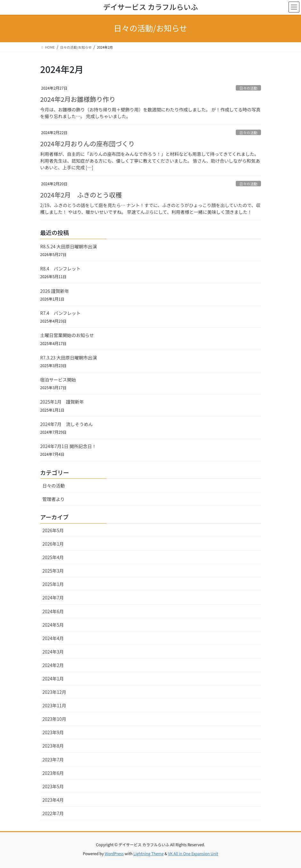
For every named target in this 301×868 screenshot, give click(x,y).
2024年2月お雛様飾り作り (78, 99)
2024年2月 (53, 665)
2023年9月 (53, 732)
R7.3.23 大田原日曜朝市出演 (69, 358)
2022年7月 (53, 813)
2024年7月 (53, 598)
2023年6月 (53, 773)
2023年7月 (53, 759)
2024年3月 (53, 652)
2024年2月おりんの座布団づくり (88, 144)
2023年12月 (55, 692)
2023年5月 (53, 786)
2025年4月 (53, 557)
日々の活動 (248, 88)
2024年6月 (53, 611)
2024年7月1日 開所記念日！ (68, 446)
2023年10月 (55, 719)
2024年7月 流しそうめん (67, 424)
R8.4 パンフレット (61, 269)
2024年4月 (53, 638)
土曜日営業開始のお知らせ (67, 335)
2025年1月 (53, 584)
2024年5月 (53, 625)
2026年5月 (53, 530)
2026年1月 (53, 544)
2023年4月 (53, 800)
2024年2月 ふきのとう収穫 (81, 195)
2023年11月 (55, 705)
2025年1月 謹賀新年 (62, 402)
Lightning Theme (149, 853)
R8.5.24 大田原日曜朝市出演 (69, 246)
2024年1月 (53, 679)
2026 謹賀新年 (55, 291)
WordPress (114, 853)
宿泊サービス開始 (58, 380)
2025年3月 (53, 571)
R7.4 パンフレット (61, 313)
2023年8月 (53, 746)
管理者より (54, 499)
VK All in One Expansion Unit (193, 853)
